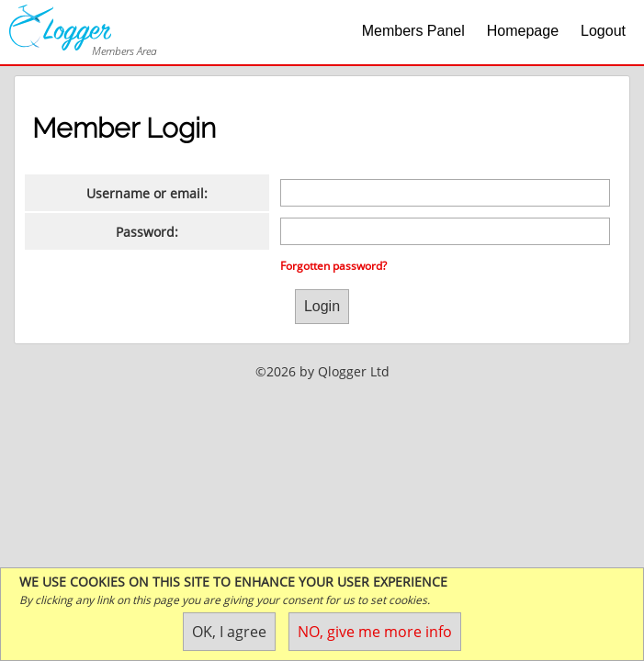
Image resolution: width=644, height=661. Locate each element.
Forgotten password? (333, 266)
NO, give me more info (375, 632)
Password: (147, 232)
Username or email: (147, 193)
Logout (603, 31)
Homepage (523, 31)
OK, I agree (229, 632)
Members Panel (413, 31)
